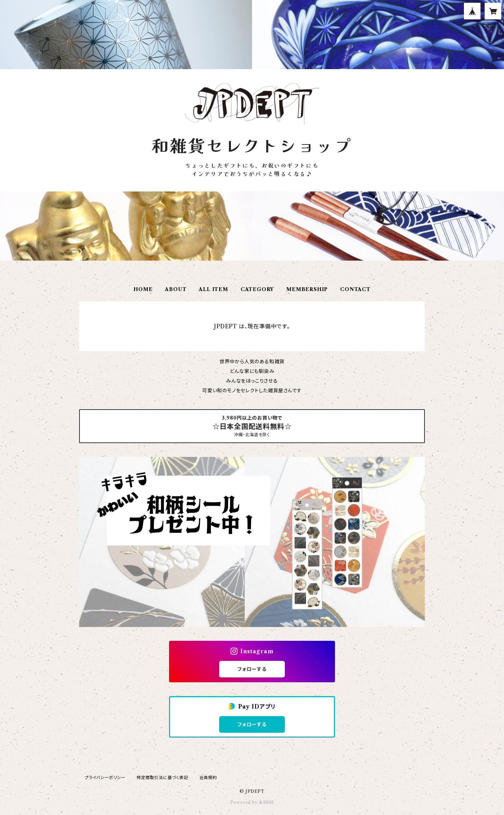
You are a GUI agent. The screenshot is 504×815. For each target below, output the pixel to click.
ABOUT (176, 289)
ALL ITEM (213, 289)
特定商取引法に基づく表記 (162, 777)
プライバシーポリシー (105, 777)
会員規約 (208, 777)
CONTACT (355, 289)
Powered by (252, 802)
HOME (143, 289)
